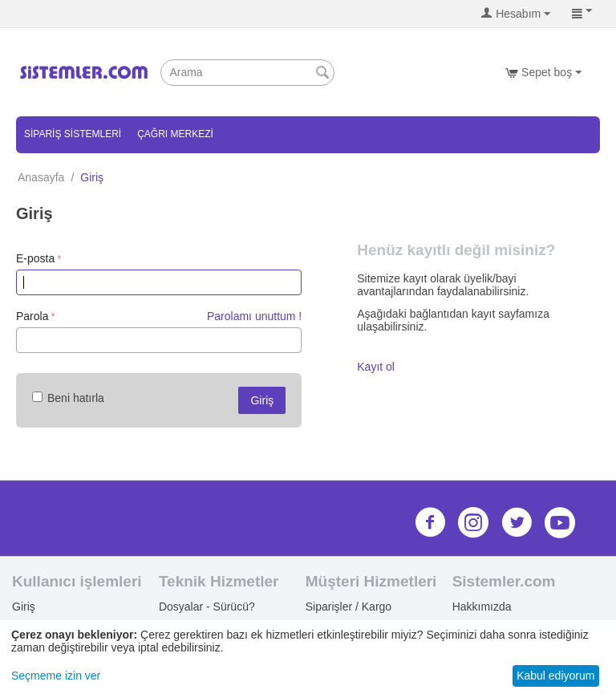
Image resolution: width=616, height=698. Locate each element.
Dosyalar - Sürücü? (207, 607)
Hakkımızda (482, 607)
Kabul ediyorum (555, 676)
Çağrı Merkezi (175, 134)
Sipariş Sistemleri (73, 134)
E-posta (35, 258)
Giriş (262, 400)
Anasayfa (41, 177)
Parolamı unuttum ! (254, 316)
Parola (32, 316)
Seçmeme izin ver (56, 676)
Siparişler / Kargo (349, 607)
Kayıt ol (376, 367)
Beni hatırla (68, 398)
